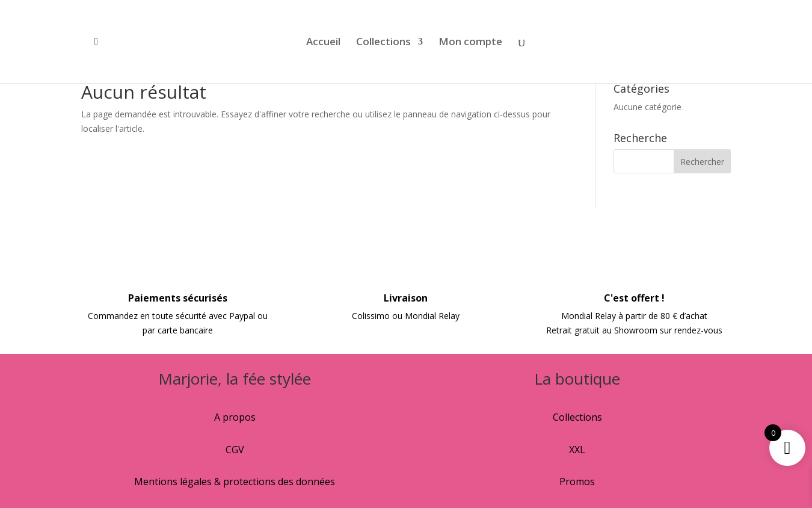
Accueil (323, 43)
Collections (383, 43)
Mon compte (470, 43)
